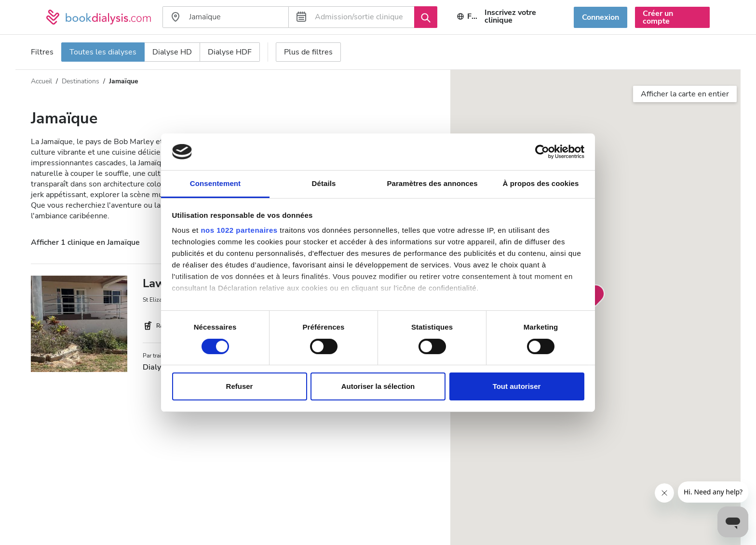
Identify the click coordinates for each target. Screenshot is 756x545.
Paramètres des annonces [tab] (432, 183)
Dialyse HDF (230, 52)
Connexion (601, 17)
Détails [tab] (324, 183)
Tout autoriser (517, 386)
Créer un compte (658, 17)
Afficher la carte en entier (685, 94)
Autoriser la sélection (378, 386)
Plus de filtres (308, 52)
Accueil (41, 81)
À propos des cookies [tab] (541, 183)
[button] (595, 296)
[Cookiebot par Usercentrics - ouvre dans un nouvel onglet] (542, 152)
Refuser (240, 386)
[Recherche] (426, 17)
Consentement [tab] (215, 183)
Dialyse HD (172, 52)
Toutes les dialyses (103, 52)
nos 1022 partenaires (239, 230)
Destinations (81, 81)
